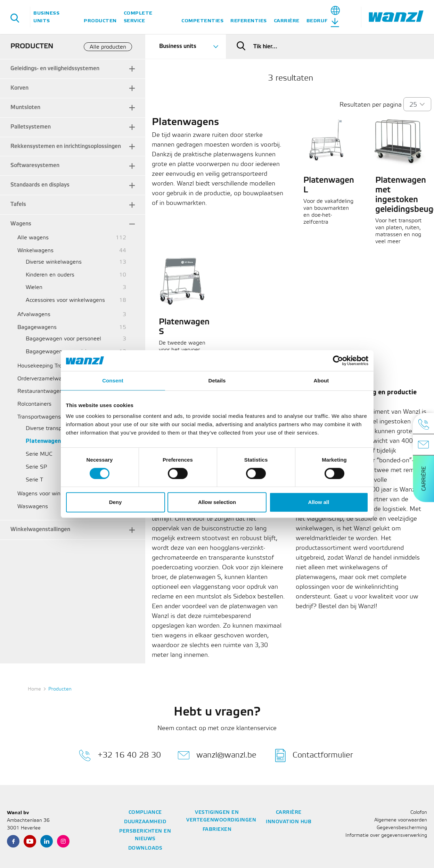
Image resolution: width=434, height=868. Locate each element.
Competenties (202, 21)
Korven (19, 88)
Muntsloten (25, 108)
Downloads (145, 848)
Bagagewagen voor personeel (63, 339)
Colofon (419, 813)
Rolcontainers (34, 404)
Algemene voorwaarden (401, 820)
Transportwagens (39, 417)
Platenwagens (45, 441)
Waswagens (33, 507)
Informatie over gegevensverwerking (386, 836)
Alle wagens (33, 238)
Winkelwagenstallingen (40, 530)
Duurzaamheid (145, 822)
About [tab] (321, 381)
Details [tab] (217, 381)
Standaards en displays (40, 185)
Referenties (249, 21)
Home (34, 689)
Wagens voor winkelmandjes (53, 494)
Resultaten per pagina (371, 105)
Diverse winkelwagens (54, 262)
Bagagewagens (37, 327)
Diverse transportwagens (57, 428)
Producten (100, 21)
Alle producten (108, 47)
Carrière (287, 21)
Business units (46, 17)
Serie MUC (39, 454)
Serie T (34, 480)
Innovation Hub (289, 822)
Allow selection (217, 502)
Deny (116, 502)
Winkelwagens (35, 251)
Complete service (138, 17)
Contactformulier (314, 755)
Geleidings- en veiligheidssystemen (55, 69)
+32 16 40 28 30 (120, 755)
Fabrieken (217, 830)
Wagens (21, 224)
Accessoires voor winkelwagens (65, 300)
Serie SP (36, 467)
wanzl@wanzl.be (217, 755)
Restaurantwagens (41, 391)
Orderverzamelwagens (46, 379)
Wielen (34, 287)
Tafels (18, 204)
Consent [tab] (113, 381)
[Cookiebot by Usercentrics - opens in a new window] (338, 361)
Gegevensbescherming (402, 828)
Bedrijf (317, 21)
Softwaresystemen (35, 166)
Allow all (319, 502)
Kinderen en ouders (50, 275)
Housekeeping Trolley (44, 366)
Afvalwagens (34, 315)
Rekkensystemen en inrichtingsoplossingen (66, 146)
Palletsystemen (31, 127)
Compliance (145, 813)
